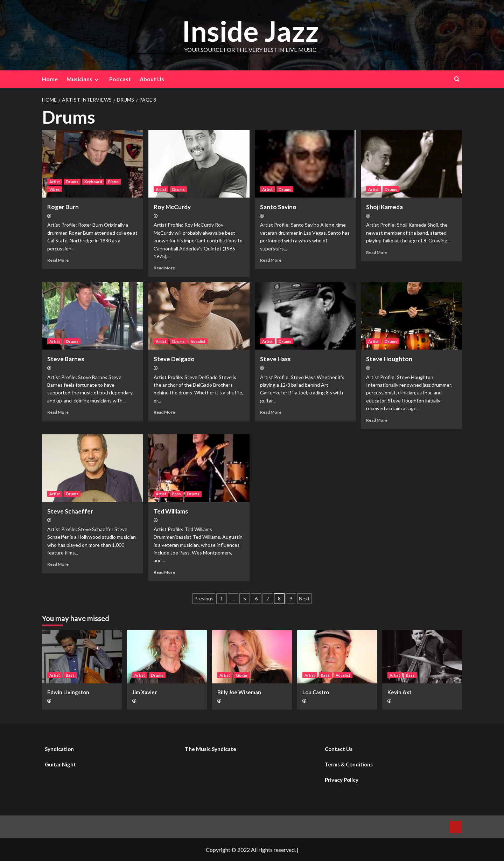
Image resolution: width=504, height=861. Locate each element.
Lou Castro (316, 692)
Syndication (59, 749)
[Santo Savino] (305, 164)
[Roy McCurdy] (199, 164)
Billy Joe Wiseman (239, 692)
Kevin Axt (400, 692)
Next (304, 598)
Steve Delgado (174, 359)
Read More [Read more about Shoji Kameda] (377, 252)
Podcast (120, 79)
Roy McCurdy (172, 207)
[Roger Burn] (93, 164)
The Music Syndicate (211, 749)
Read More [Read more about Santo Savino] (271, 260)
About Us (152, 79)
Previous (204, 598)
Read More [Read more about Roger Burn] (58, 260)
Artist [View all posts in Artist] (55, 182)
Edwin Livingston (68, 692)
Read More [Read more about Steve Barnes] (58, 412)
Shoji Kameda (384, 207)
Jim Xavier (145, 692)
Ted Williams (171, 511)
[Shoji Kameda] (411, 164)
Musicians (83, 79)
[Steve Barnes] (93, 316)
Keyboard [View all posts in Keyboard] (93, 182)
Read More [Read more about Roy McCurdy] (164, 268)
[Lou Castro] (337, 657)
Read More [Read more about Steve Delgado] (164, 412)
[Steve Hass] (305, 316)
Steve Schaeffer (70, 511)
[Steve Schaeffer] (93, 468)
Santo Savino (278, 207)
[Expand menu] (96, 80)
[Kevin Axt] (422, 657)
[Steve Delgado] (199, 316)
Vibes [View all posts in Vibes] (55, 189)
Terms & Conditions (349, 764)
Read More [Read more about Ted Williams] (164, 572)
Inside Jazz (250, 30)
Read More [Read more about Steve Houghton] (377, 420)
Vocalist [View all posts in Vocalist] (198, 341)
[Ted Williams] (199, 468)
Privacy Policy (342, 780)
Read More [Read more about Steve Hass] (271, 412)
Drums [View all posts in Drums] (72, 182)
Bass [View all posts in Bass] (177, 494)
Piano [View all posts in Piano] (113, 182)
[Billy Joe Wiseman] (252, 657)
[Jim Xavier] (167, 657)
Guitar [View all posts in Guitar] (242, 675)
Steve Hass (275, 359)
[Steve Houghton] (411, 316)
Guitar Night (60, 764)
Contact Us (339, 749)
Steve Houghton (389, 359)
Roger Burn (63, 207)
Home (50, 79)
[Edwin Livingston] (82, 657)
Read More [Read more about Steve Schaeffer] (58, 564)
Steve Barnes (66, 359)
